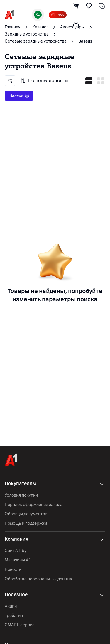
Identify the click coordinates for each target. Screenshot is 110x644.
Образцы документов (26, 514)
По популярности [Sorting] (44, 81)
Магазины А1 (18, 560)
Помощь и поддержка (26, 523)
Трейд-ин (14, 616)
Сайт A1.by (16, 551)
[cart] (76, 6)
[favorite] (89, 6)
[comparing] (102, 6)
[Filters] (10, 81)
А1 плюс (58, 15)
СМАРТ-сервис (20, 625)
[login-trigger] (76, 23)
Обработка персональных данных (38, 579)
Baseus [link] (85, 41)
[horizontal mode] (89, 81)
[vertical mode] (101, 81)
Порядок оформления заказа (34, 505)
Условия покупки (21, 495)
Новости (13, 570)
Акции (11, 606)
